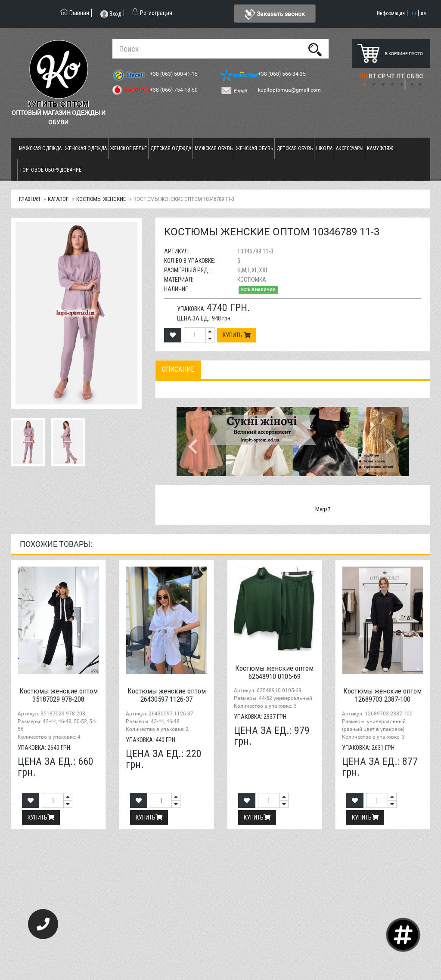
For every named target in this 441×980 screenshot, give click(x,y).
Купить (237, 335)
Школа (324, 148)
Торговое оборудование (50, 170)
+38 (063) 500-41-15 (174, 74)
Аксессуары (350, 148)
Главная (30, 199)
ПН (363, 76)
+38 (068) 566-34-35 (283, 74)
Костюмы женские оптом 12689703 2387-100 (382, 695)
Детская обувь (295, 148)
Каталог (58, 199)
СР (382, 76)
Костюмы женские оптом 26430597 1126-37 (167, 695)
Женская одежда (86, 148)
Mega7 (323, 509)
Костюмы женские (101, 199)
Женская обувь (255, 148)
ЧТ (391, 76)
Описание (178, 369)
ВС (419, 76)
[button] (194, 441)
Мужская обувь (214, 148)
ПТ (400, 76)
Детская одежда (171, 148)
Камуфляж (380, 148)
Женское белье (129, 148)
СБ (410, 76)
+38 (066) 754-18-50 (174, 90)
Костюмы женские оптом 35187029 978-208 (59, 695)
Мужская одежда (40, 148)
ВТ (372, 76)
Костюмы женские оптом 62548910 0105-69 (274, 672)
